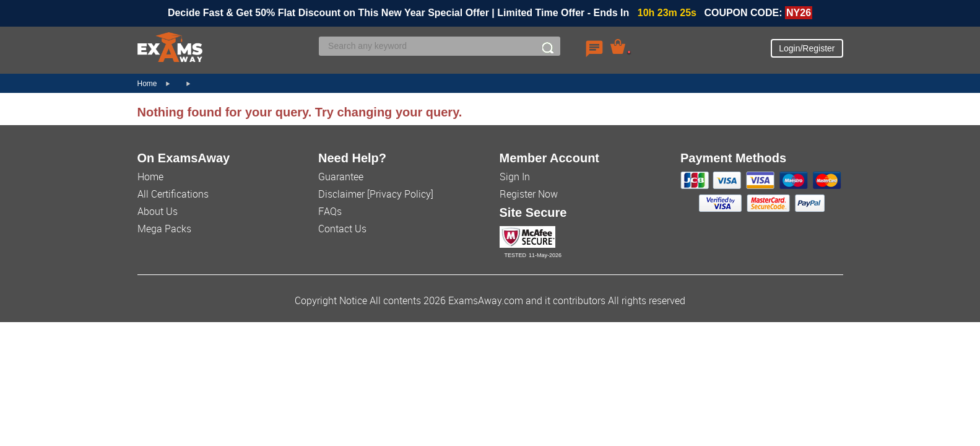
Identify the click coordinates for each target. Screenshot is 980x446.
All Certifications (173, 194)
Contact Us (342, 229)
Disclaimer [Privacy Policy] (376, 194)
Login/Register (807, 48)
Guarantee (341, 177)
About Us (158, 211)
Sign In (515, 177)
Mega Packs (164, 229)
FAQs (330, 211)
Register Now (529, 194)
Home (147, 84)
